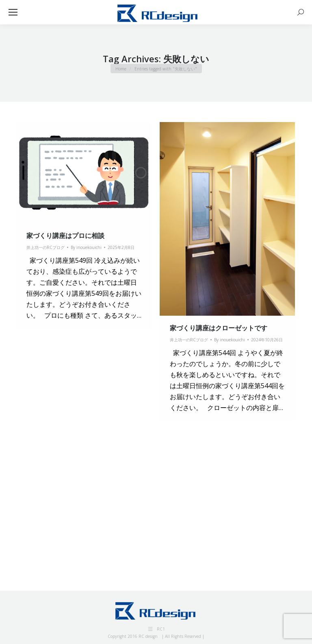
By (86, 247)
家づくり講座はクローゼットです (219, 328)
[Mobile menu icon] (13, 12)
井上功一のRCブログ (45, 247)
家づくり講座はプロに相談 (65, 236)
